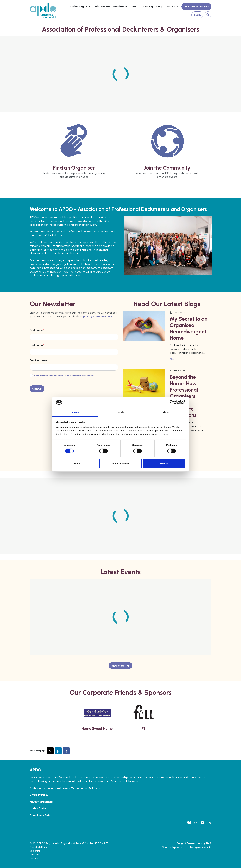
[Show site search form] (208, 15)
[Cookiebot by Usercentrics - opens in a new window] (172, 402)
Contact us (171, 6)
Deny (77, 463)
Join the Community (196, 6)
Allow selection (120, 463)
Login (197, 15)
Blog (159, 6)
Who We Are (102, 6)
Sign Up (37, 389)
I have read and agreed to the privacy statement (64, 376)
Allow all (164, 463)
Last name (37, 345)
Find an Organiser (80, 6)
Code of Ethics (39, 808)
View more (118, 666)
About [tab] (166, 412)
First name (37, 330)
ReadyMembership (201, 847)
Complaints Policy (41, 815)
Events (136, 6)
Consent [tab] (75, 412)
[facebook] (189, 823)
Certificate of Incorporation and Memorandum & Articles (65, 788)
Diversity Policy (39, 795)
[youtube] (202, 823)
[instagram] (196, 823)
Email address (39, 360)
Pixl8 (209, 843)
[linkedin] (209, 823)
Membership (120, 6)
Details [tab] (120, 412)
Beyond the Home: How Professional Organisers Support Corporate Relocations (184, 396)
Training (148, 6)
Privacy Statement (41, 802)
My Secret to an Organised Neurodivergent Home (189, 328)
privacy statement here (98, 316)
